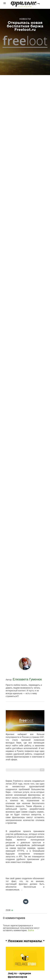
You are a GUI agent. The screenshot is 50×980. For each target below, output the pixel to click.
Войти (31, 930)
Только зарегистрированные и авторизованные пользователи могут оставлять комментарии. (21, 928)
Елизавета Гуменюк (27, 679)
